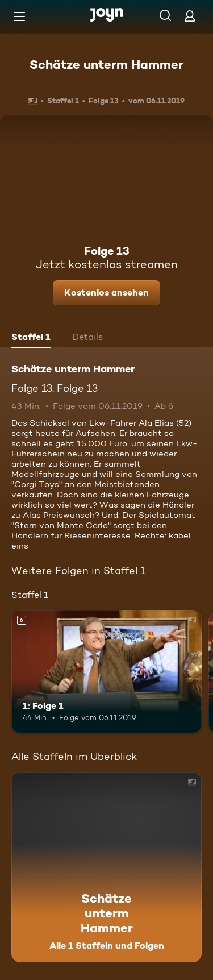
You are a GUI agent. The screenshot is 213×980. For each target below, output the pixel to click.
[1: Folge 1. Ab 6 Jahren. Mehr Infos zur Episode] (106, 672)
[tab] (31, 338)
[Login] (190, 16)
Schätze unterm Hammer (106, 64)
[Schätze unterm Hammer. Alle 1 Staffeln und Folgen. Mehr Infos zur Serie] (106, 867)
